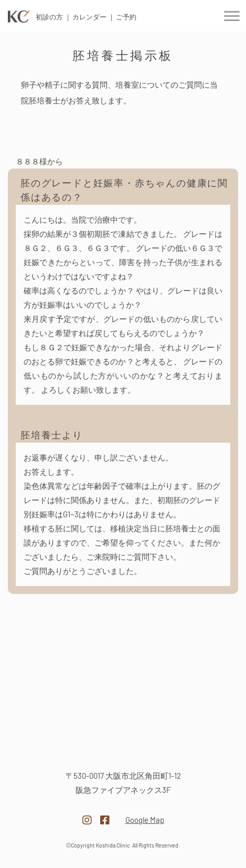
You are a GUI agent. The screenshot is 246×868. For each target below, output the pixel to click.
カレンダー (89, 17)
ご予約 (126, 17)
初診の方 (49, 17)
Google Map (145, 820)
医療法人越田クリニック (123, 744)
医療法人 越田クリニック (19, 17)
